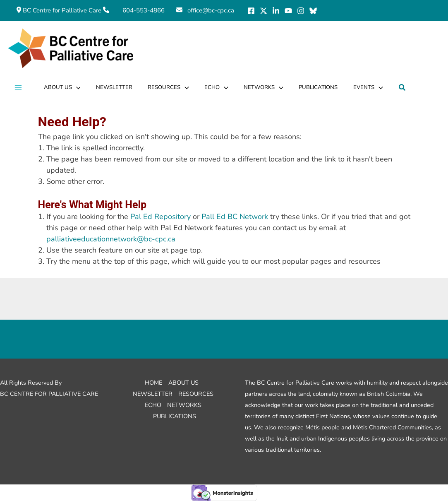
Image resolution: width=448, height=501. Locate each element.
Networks (184, 405)
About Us (183, 383)
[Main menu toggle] (18, 88)
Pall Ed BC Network (235, 217)
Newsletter (153, 394)
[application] (76, 88)
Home (153, 383)
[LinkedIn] (276, 11)
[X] (264, 11)
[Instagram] (301, 11)
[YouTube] (288, 11)
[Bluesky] (313, 11)
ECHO (153, 405)
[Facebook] (251, 11)
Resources (196, 394)
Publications (175, 416)
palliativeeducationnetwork (111, 239)
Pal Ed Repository (161, 217)
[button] (399, 88)
